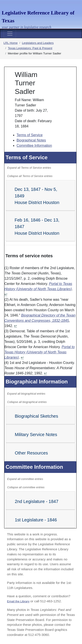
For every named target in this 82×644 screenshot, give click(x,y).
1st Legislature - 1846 (36, 520)
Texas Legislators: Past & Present (30, 48)
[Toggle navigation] (10, 34)
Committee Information (34, 146)
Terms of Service (30, 135)
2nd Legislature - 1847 (37, 501)
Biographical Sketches (37, 416)
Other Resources (31, 453)
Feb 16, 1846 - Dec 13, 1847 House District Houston (37, 227)
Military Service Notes (36, 435)
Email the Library (18, 601)
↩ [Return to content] (6, 294)
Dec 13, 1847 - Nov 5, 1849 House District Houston (37, 196)
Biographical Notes (31, 140)
